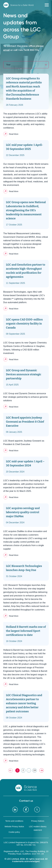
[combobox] (26, 65)
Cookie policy (14, 832)
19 (35, 770)
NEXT (42, 770)
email (6, 50)
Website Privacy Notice (14, 827)
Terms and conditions (14, 821)
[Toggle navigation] (47, 5)
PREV (10, 770)
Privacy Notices (38, 821)
